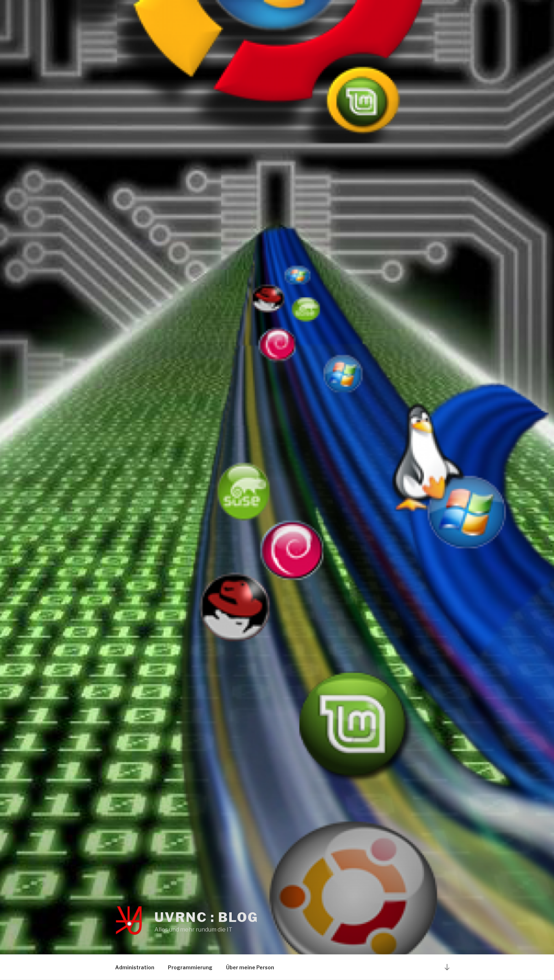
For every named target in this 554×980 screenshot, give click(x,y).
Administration (135, 967)
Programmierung (190, 967)
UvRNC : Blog (206, 917)
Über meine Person (250, 967)
